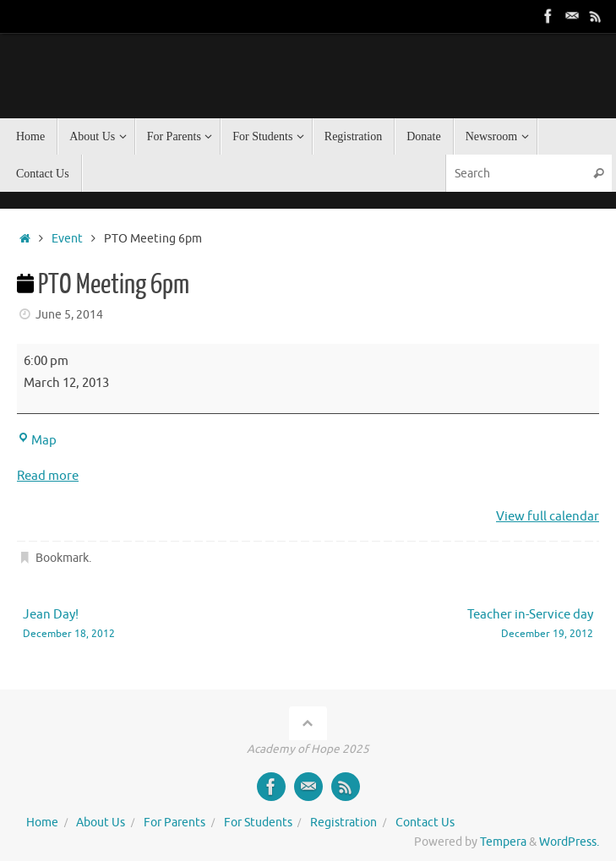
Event (67, 239)
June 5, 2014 (69, 315)
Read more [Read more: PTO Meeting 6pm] (48, 476)
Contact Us (425, 823)
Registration (343, 823)
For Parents (174, 823)
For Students (258, 823)
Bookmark (62, 558)
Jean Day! (154, 625)
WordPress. (569, 842)
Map (37, 441)
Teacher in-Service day (462, 625)
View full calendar (548, 517)
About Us (101, 823)
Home (42, 823)
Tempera (503, 842)
